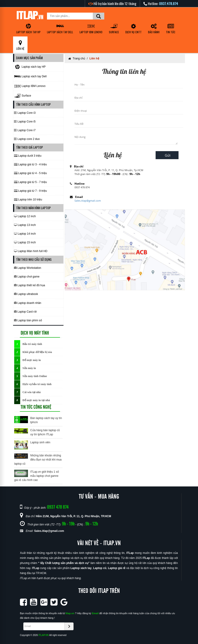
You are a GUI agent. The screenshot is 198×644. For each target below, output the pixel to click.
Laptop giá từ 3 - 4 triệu (30, 164)
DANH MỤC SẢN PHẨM (29, 58)
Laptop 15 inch (25, 242)
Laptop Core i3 (25, 113)
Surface (114, 29)
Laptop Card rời (25, 312)
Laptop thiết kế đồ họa (29, 285)
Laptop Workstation (28, 268)
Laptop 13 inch (25, 225)
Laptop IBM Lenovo (91, 29)
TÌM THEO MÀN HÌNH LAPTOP (33, 208)
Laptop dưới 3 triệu (28, 156)
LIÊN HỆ (20, 45)
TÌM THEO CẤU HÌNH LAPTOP (33, 104)
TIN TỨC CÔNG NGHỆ (36, 407)
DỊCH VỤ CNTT (133, 28)
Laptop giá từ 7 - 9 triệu (30, 191)
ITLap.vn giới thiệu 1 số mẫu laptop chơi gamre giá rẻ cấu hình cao (37, 476)
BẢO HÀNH (154, 29)
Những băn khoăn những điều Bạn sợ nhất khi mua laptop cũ (38, 460)
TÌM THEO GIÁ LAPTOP (29, 147)
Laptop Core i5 (25, 122)
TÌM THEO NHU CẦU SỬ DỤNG (34, 259)
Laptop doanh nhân (28, 303)
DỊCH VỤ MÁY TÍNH (35, 333)
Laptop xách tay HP (28, 29)
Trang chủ (79, 58)
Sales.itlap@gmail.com (88, 201)
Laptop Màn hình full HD (31, 251)
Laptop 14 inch (25, 234)
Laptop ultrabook (26, 294)
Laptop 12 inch (25, 216)
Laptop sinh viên (40, 442)
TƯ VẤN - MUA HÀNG (99, 497)
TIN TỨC (171, 29)
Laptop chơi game (27, 277)
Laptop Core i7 (25, 130)
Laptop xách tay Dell (60, 29)
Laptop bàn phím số (28, 320)
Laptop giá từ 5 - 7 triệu (30, 182)
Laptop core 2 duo (27, 139)
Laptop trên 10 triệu (28, 200)
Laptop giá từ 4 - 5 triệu (30, 173)
